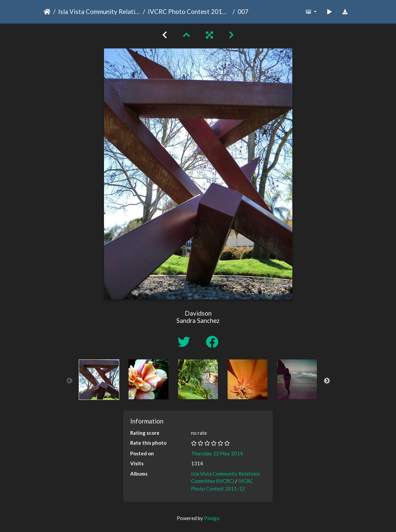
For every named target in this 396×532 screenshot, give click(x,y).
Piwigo (212, 518)
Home (47, 12)
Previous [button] (69, 381)
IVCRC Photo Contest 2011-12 (189, 11)
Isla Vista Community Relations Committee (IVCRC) (99, 11)
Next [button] (327, 381)
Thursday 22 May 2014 (217, 453)
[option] (99, 380)
